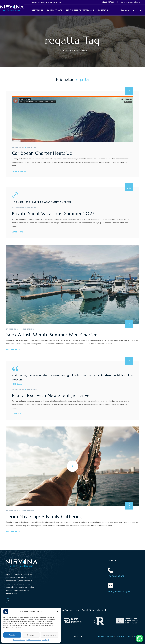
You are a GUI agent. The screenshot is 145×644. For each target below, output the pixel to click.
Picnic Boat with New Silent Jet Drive (51, 395)
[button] (57, 612)
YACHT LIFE (32, 390)
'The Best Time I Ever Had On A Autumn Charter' (42, 202)
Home (59, 50)
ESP (133, 10)
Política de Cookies (19, 640)
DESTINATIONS (28, 329)
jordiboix (19, 147)
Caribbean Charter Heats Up (42, 153)
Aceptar (12, 635)
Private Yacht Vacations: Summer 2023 (53, 214)
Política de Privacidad (34, 640)
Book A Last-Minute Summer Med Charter (52, 335)
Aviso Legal (45, 640)
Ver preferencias (50, 635)
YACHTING (32, 147)
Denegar (31, 635)
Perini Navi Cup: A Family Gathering (44, 517)
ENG (141, 10)
